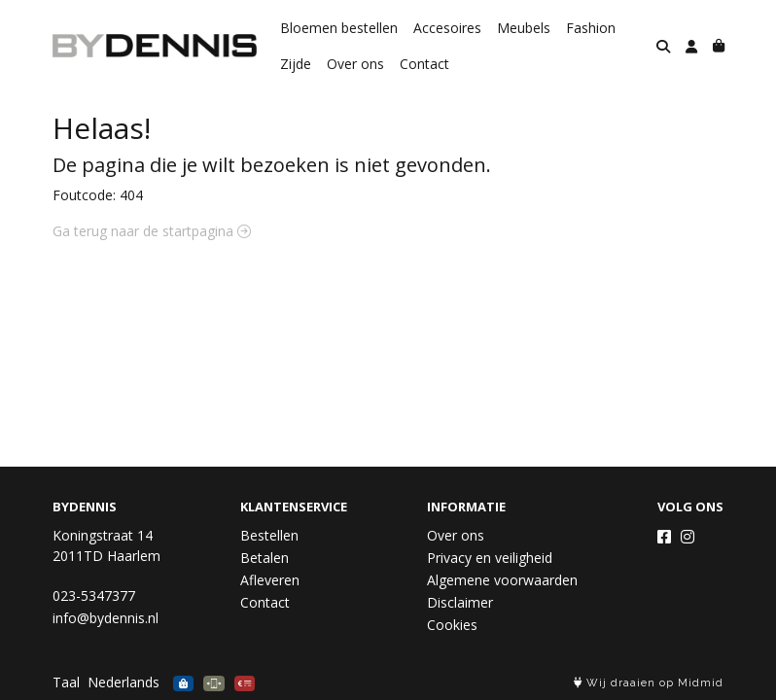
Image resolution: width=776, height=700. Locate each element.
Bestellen (269, 535)
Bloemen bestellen (339, 28)
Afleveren (270, 580)
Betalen (265, 558)
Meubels (524, 28)
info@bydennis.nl (106, 618)
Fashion (591, 28)
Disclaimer (460, 602)
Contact (424, 64)
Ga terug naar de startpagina (152, 231)
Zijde (296, 64)
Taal (66, 682)
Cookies (452, 625)
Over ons (355, 64)
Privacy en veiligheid (490, 558)
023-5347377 (94, 595)
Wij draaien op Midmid (649, 683)
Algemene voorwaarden (502, 580)
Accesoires (447, 28)
